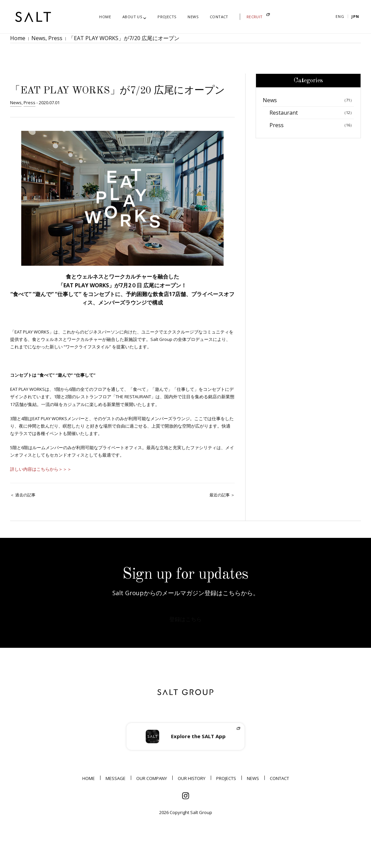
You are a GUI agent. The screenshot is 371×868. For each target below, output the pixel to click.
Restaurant (312, 120)
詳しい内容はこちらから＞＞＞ (41, 476)
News (33, 42)
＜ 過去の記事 (23, 502)
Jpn (355, 16)
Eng (340, 16)
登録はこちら (185, 629)
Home (16, 42)
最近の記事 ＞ (222, 502)
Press (47, 42)
